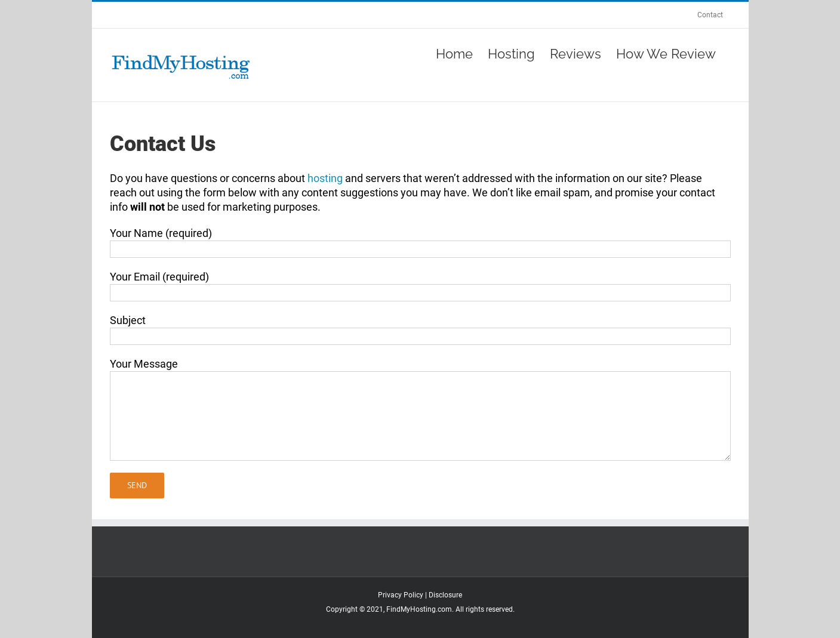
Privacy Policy (401, 595)
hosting (325, 178)
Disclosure (445, 595)
